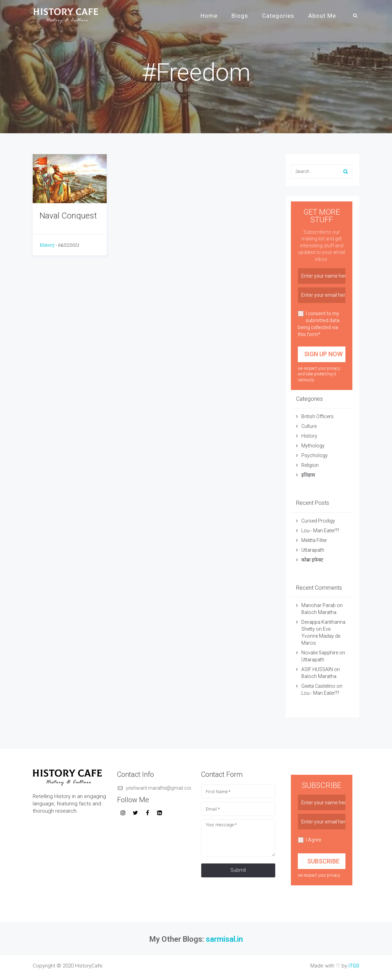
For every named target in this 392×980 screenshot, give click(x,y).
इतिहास (309, 475)
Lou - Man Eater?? (320, 531)
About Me (322, 16)
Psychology (315, 455)
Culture (309, 426)
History (47, 245)
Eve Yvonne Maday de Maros (321, 636)
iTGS (354, 966)
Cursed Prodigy (318, 521)
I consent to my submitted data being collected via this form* (319, 324)
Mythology (313, 446)
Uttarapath (313, 550)
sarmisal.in (224, 939)
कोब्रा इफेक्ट (312, 560)
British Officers (317, 416)
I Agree (310, 840)
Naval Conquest (68, 216)
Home (209, 16)
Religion (310, 465)
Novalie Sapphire (320, 653)
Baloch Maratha (319, 612)
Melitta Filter (314, 540)
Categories (278, 16)
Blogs (240, 16)
